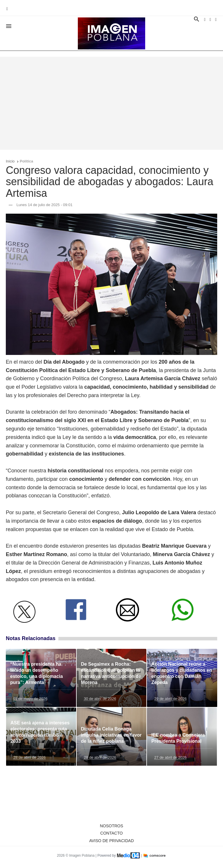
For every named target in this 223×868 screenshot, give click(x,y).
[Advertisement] (111, 103)
